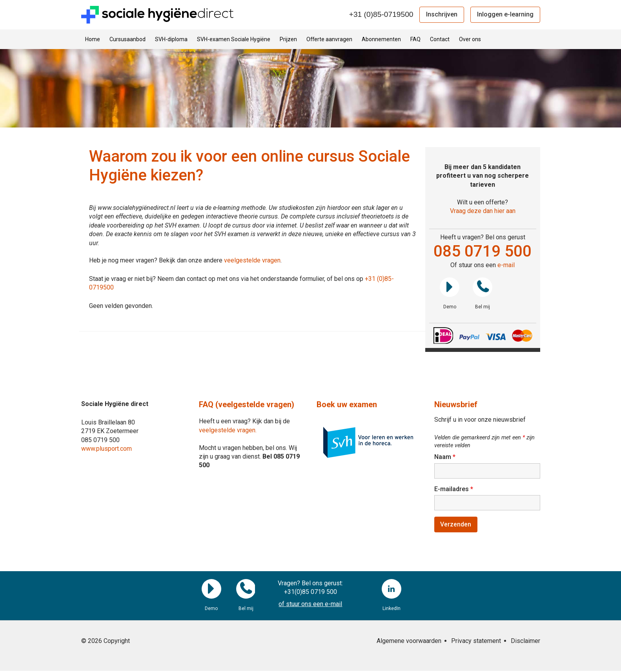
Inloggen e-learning (505, 14)
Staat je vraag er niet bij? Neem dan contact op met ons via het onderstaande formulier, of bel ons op (227, 279)
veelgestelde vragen (252, 260)
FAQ (415, 39)
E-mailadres (454, 489)
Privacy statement (476, 642)
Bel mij (483, 287)
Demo (450, 287)
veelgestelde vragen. (228, 430)
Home (93, 39)
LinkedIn (392, 590)
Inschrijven (442, 14)
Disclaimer (525, 642)
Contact (440, 39)
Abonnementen (381, 39)
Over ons (470, 39)
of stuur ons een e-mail (310, 605)
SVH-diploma (171, 39)
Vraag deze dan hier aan (483, 211)
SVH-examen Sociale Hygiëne (234, 39)
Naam (445, 457)
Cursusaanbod (127, 39)
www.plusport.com (107, 449)
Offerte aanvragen (329, 39)
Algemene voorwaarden (409, 642)
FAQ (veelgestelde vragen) (247, 404)
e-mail (506, 265)
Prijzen (288, 39)
